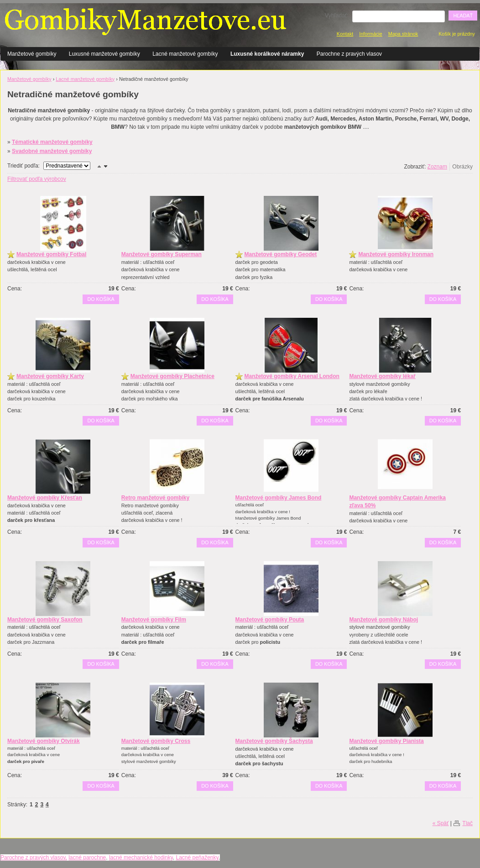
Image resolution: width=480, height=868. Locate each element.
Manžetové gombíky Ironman (396, 254)
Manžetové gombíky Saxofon (45, 620)
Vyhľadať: (337, 16)
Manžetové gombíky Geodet (281, 254)
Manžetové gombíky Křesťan (45, 498)
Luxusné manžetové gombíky (104, 54)
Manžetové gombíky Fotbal (51, 254)
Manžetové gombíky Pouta (270, 620)
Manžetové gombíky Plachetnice (172, 376)
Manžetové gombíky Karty (50, 376)
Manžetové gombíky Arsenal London (292, 376)
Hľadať (463, 16)
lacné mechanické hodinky (141, 857)
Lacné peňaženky (197, 857)
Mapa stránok (403, 34)
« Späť (441, 823)
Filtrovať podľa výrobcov (37, 179)
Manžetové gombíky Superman (162, 254)
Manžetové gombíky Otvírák (44, 741)
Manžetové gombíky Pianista (386, 741)
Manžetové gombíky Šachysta (274, 741)
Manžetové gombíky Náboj (383, 620)
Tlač (467, 823)
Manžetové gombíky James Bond (279, 498)
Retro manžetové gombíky (155, 498)
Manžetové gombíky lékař (382, 376)
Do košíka (101, 299)
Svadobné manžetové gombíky (52, 151)
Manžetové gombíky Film (154, 620)
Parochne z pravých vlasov (349, 54)
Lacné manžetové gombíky (185, 54)
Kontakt (345, 34)
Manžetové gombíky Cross (156, 741)
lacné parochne (87, 857)
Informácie (370, 34)
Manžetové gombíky (32, 54)
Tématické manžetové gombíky (52, 142)
